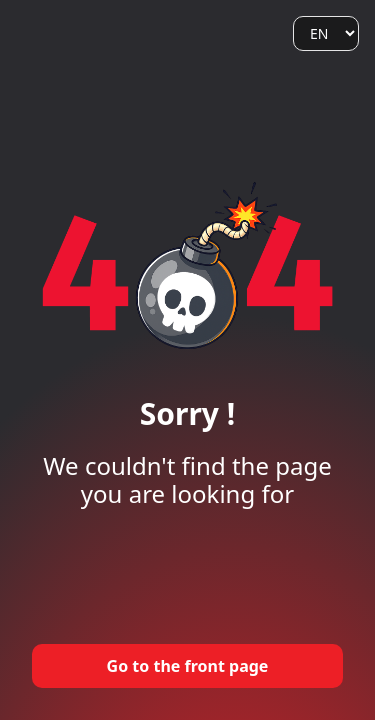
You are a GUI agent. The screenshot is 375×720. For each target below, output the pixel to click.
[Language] (326, 33)
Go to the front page (188, 666)
